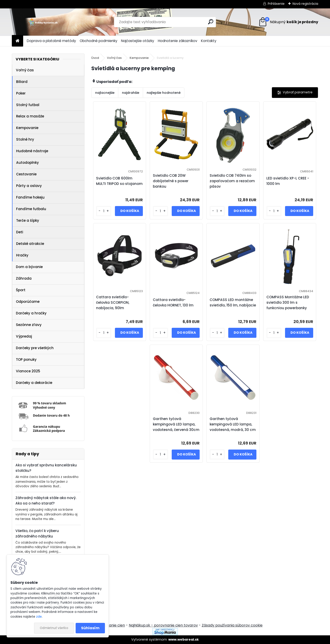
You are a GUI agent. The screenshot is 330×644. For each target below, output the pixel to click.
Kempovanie (27, 128)
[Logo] (43, 22)
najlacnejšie (105, 93)
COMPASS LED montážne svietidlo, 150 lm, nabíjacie (233, 302)
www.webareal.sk (184, 639)
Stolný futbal (28, 105)
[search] (211, 22)
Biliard (22, 82)
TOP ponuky (26, 359)
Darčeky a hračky (31, 313)
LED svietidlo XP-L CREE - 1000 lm (288, 181)
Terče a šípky (28, 220)
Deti (20, 232)
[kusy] (104, 211)
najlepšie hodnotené (164, 93)
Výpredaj (24, 336)
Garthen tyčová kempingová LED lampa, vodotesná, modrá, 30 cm (233, 424)
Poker (21, 93)
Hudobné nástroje (32, 151)
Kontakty (209, 41)
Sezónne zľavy (29, 325)
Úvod (95, 58)
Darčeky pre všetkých (35, 348)
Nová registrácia (305, 4)
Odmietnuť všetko (54, 628)
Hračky (22, 255)
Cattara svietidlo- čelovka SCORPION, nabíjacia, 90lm (113, 302)
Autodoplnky (27, 163)
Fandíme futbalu (31, 209)
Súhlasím (90, 628)
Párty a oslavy (29, 186)
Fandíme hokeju (30, 197)
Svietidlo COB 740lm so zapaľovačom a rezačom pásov (232, 181)
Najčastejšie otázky (138, 41)
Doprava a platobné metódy (51, 41)
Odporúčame (28, 302)
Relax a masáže (30, 116)
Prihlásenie (276, 4)
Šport (21, 290)
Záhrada (24, 278)
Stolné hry (25, 139)
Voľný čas (25, 70)
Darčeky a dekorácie (34, 383)
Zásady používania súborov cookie (232, 625)
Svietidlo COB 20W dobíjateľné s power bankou (171, 181)
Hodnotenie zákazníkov (178, 41)
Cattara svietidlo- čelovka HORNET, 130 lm (173, 302)
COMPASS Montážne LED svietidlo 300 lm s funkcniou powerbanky (288, 302)
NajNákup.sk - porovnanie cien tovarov (163, 625)
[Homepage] (17, 41)
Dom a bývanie (29, 267)
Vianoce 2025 (28, 371)
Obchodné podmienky (99, 41)
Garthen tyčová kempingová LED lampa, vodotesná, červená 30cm (176, 424)
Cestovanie (26, 174)
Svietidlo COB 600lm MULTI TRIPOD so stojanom (119, 181)
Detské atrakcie (30, 244)
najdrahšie (131, 93)
